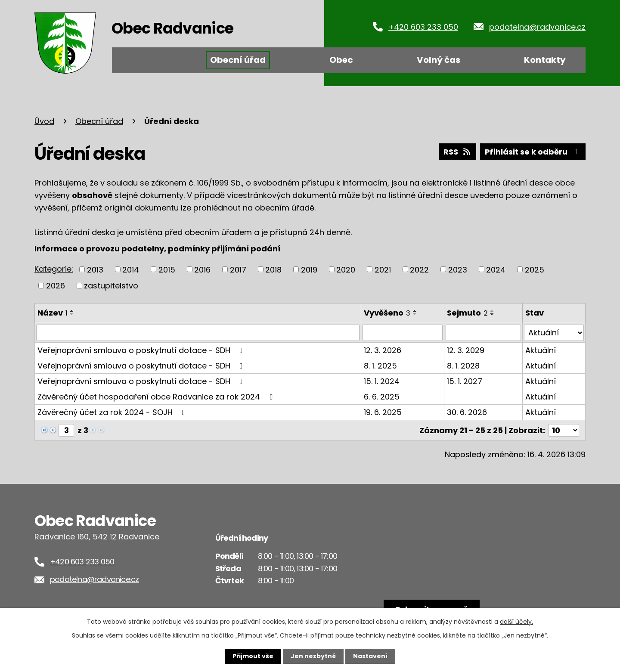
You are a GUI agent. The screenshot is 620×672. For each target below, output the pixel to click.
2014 (131, 269)
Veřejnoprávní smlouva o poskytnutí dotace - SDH (142, 350)
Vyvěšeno (387, 313)
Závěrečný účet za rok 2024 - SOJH (113, 412)
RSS (458, 152)
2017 (238, 269)
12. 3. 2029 (466, 350)
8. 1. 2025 (380, 366)
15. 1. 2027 (465, 381)
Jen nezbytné (313, 656)
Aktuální (541, 350)
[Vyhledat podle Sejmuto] (483, 333)
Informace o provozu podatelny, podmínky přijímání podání (157, 249)
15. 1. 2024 (382, 381)
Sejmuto (467, 313)
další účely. (516, 622)
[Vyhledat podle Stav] (554, 333)
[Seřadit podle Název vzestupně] (72, 311)
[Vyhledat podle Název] (198, 333)
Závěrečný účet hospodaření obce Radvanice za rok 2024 (157, 397)
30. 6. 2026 (467, 412)
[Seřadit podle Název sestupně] (72, 314)
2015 (167, 269)
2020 (346, 269)
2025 (535, 269)
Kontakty (545, 60)
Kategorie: (54, 269)
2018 (273, 269)
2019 (309, 269)
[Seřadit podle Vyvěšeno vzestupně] (415, 311)
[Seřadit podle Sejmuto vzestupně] (493, 311)
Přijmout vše (253, 656)
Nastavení (370, 656)
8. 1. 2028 (463, 366)
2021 (383, 269)
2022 (419, 269)
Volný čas (439, 60)
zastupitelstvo (111, 286)
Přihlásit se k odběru (533, 152)
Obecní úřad (238, 60)
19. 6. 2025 (383, 412)
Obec (341, 60)
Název (53, 313)
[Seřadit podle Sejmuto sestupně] (493, 314)
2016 (202, 269)
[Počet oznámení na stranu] (564, 430)
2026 (56, 286)
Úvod (139, 60)
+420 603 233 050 (423, 27)
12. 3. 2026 (383, 350)
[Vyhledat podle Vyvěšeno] (403, 333)
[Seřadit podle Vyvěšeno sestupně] (415, 314)
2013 (95, 269)
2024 (496, 269)
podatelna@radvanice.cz (537, 27)
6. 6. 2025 (382, 397)
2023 (458, 269)
